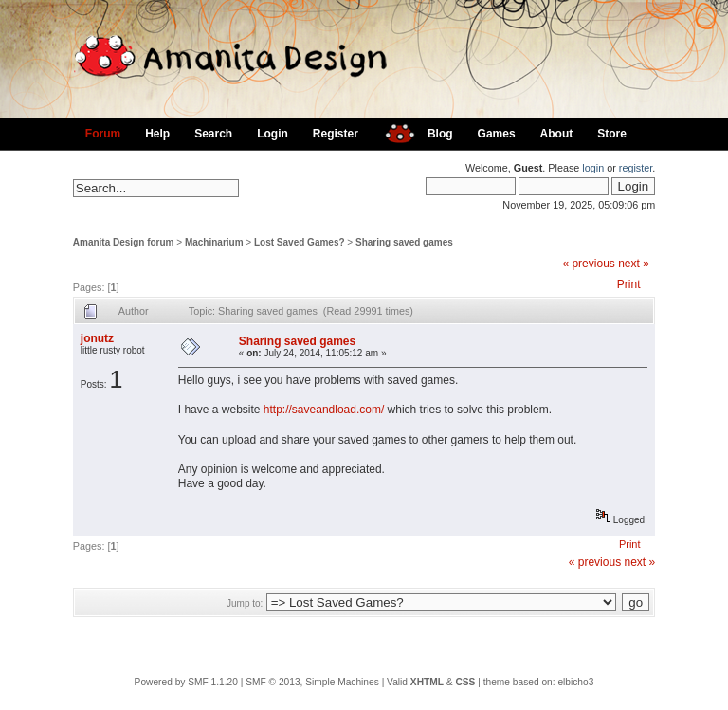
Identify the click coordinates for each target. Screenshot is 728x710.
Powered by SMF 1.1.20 (186, 682)
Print (629, 284)
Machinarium (214, 242)
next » (634, 264)
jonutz (97, 338)
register (636, 168)
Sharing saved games (404, 242)
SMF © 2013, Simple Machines (312, 682)
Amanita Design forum (124, 242)
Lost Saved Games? (300, 242)
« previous (588, 264)
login (593, 168)
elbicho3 (575, 682)
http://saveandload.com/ (324, 410)
